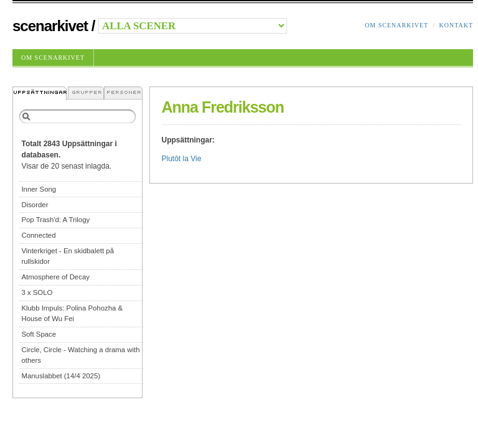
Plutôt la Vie (182, 159)
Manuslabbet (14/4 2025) (61, 376)
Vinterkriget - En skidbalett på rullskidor (68, 256)
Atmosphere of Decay (55, 277)
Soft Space (39, 334)
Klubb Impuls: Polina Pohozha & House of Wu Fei (72, 313)
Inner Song (39, 189)
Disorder (35, 205)
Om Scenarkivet (396, 25)
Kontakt (456, 25)
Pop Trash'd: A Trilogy (55, 220)
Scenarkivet (50, 26)
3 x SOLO (37, 292)
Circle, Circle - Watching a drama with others (80, 355)
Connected (38, 235)
